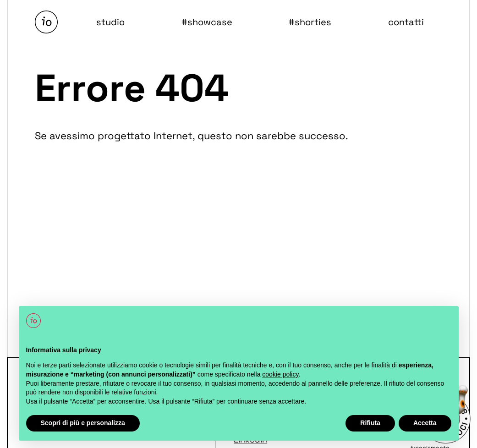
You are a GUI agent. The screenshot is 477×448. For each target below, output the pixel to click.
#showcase (207, 22)
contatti (406, 22)
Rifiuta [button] (370, 423)
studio (110, 22)
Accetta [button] (425, 423)
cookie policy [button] (280, 374)
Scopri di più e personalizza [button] (83, 423)
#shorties (310, 22)
